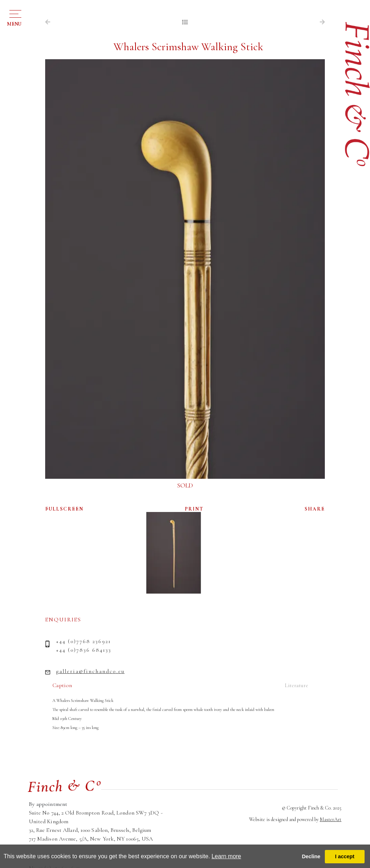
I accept (345, 856)
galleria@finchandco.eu (90, 671)
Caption (62, 685)
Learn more (226, 856)
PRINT (194, 509)
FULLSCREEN (64, 509)
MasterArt (331, 819)
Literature (296, 685)
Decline (311, 856)
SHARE (315, 509)
